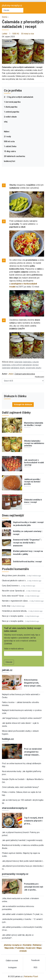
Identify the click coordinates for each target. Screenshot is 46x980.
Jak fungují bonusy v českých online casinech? (22, 718)
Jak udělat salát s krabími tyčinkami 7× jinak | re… (23, 914)
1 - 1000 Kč (14, 34)
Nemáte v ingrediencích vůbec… (16, 601)
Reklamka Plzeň (31, 976)
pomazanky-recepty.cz (15, 874)
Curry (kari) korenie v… (11, 586)
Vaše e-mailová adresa (14, 649)
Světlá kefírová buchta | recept (27, 562)
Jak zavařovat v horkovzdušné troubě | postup (34, 462)
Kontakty (27, 945)
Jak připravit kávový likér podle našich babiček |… (23, 861)
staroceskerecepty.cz (15, 808)
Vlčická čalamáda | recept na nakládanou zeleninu (34, 443)
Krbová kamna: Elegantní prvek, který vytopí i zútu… (33, 683)
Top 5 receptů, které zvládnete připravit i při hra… (34, 821)
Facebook (35, 960)
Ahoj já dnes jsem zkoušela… (14, 576)
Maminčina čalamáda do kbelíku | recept (34, 424)
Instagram (12, 967)
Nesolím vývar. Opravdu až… (14, 591)
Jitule (11, 374)
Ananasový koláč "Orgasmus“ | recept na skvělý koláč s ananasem (27, 543)
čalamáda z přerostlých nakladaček (17, 365)
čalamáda (18, 362)
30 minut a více (28, 34)
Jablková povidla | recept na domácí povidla (32, 482)
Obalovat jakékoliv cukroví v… (14, 581)
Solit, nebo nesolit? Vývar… (13, 596)
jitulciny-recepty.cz (12, 5)
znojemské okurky (34, 368)
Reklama (37, 945)
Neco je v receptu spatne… (13, 616)
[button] (23, 51)
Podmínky (20, 948)
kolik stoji (6, 606)
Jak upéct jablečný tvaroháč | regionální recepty (22, 840)
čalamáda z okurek (31, 362)
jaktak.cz (7, 670)
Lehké (5, 34)
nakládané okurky (18, 368)
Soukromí (30, 948)
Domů (5, 17)
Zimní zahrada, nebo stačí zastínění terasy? (20, 787)
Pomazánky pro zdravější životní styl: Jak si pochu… (34, 887)
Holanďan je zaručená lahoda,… (15, 611)
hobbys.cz (8, 739)
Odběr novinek (12, 961)
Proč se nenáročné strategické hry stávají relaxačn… (33, 752)
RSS (35, 967)
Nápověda (9, 948)
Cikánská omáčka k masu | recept (33, 501)
